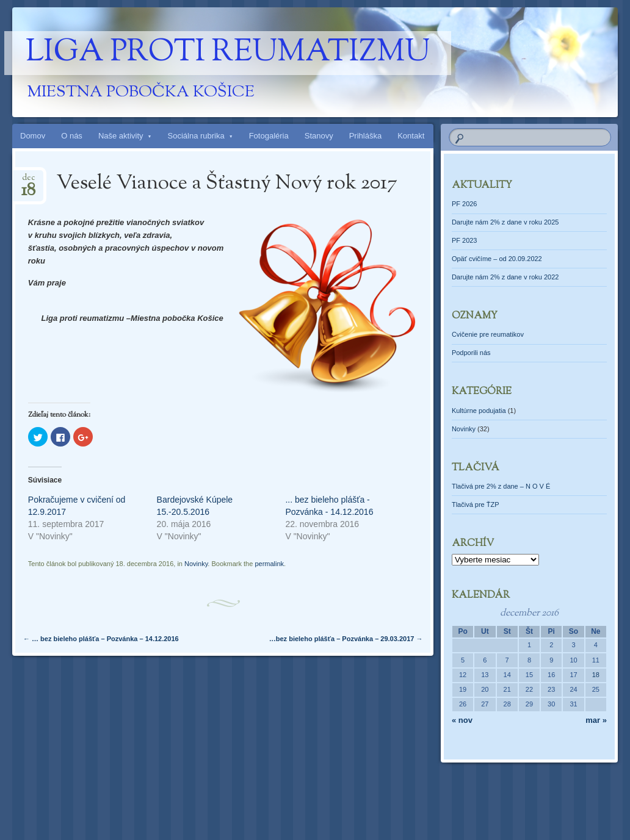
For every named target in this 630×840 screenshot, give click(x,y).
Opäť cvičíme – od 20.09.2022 (497, 259)
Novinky (196, 564)
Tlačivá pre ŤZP (476, 504)
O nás (72, 136)
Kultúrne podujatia (479, 411)
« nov (462, 720)
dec (28, 181)
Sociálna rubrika (196, 136)
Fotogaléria (269, 136)
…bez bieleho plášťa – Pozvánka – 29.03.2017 (346, 639)
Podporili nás (471, 353)
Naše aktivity (121, 136)
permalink (269, 564)
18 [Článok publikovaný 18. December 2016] (596, 675)
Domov (33, 136)
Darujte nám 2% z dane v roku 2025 (505, 222)
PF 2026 (465, 204)
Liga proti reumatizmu (228, 53)
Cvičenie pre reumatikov (488, 334)
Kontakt (411, 136)
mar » (596, 720)
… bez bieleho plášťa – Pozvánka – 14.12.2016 (101, 639)
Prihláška (365, 136)
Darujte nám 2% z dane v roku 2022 (505, 277)
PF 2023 (465, 240)
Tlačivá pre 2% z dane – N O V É (501, 486)
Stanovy (319, 136)
